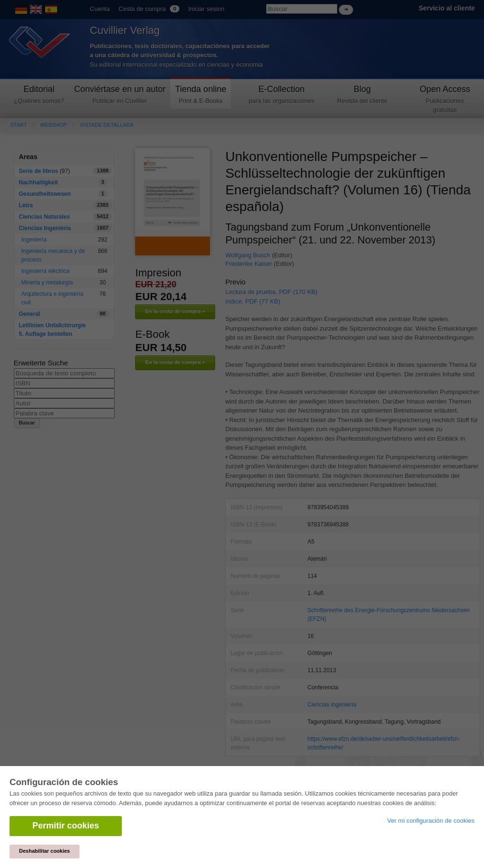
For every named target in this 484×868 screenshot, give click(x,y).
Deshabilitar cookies (44, 851)
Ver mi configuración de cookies (431, 821)
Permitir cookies (66, 826)
